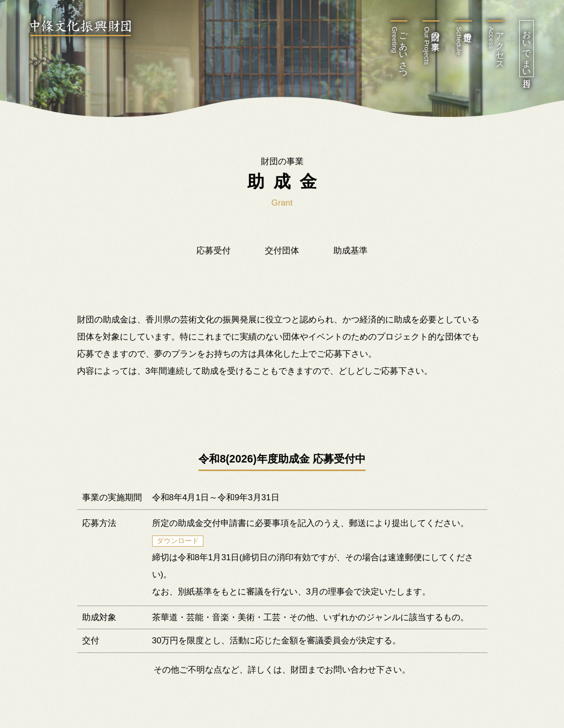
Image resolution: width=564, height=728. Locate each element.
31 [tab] (501, 429)
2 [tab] (63, 429)
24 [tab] (395, 429)
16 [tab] (274, 429)
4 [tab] (93, 429)
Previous (30, 84)
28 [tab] (456, 429)
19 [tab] (320, 429)
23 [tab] (380, 429)
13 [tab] (229, 429)
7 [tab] (138, 429)
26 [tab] (426, 429)
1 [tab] (48, 429)
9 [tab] (169, 429)
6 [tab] (123, 429)
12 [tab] (214, 429)
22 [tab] (365, 429)
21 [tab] (350, 429)
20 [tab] (335, 429)
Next (534, 84)
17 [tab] (290, 429)
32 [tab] (516, 429)
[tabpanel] (282, 240)
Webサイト (180, 229)
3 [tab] (78, 429)
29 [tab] (471, 429)
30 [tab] (486, 429)
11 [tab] (199, 429)
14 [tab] (244, 429)
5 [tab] (108, 429)
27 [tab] (441, 429)
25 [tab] (410, 429)
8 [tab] (154, 429)
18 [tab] (305, 429)
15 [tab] (259, 429)
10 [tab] (184, 429)
